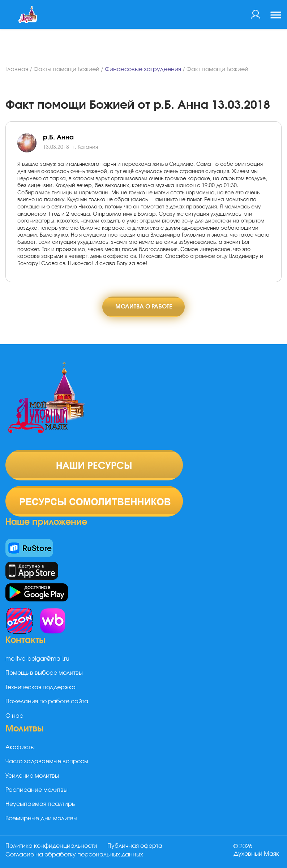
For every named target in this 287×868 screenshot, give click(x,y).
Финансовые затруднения (143, 69)
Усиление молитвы (32, 776)
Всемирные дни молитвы (41, 819)
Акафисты (20, 747)
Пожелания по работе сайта (47, 701)
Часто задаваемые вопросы (47, 761)
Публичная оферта (135, 846)
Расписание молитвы (37, 790)
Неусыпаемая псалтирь (40, 804)
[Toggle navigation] (276, 16)
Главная (17, 69)
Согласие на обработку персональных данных (74, 855)
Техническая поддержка (40, 687)
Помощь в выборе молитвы (44, 673)
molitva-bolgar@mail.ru (37, 659)
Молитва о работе (144, 307)
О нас (14, 716)
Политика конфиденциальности (51, 846)
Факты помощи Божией (67, 69)
